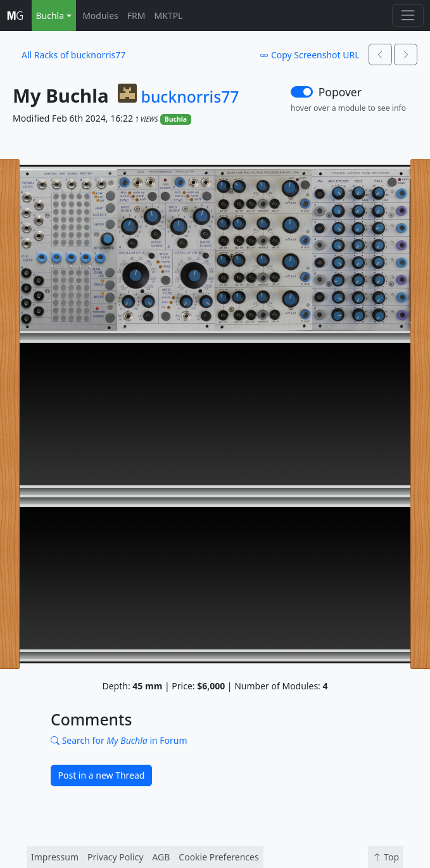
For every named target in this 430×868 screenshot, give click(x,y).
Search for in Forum (119, 740)
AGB (161, 857)
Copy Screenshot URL (309, 55)
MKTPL (169, 16)
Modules (100, 16)
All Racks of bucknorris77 (73, 55)
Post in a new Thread (102, 775)
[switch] (302, 92)
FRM (136, 16)
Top (386, 857)
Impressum (55, 857)
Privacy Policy (115, 857)
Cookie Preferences (218, 857)
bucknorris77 (190, 97)
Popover (340, 92)
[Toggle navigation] (408, 16)
